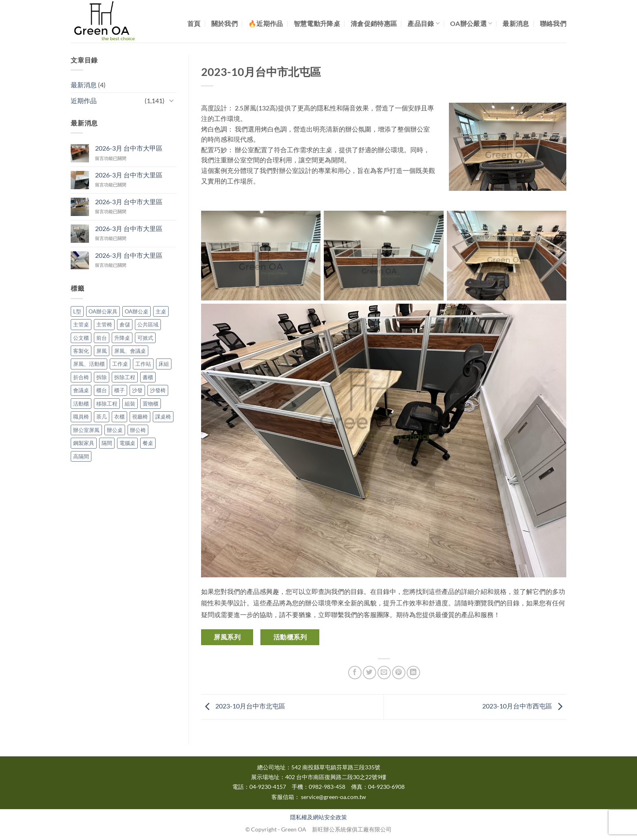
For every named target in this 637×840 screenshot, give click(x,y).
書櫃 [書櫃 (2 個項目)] (148, 377)
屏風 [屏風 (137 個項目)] (102, 351)
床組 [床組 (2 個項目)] (164, 364)
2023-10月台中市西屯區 (524, 706)
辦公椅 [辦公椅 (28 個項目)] (138, 430)
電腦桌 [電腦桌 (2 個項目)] (127, 443)
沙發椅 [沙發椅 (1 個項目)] (158, 390)
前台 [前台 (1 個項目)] (102, 338)
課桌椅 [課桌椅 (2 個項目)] (163, 417)
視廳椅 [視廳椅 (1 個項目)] (140, 417)
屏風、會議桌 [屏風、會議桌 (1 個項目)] (130, 351)
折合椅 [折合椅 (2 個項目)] (81, 377)
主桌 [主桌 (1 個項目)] (161, 311)
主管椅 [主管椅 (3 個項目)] (104, 324)
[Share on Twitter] (369, 673)
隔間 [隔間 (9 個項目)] (107, 443)
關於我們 (224, 23)
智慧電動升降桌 (317, 23)
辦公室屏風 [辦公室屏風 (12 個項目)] (86, 430)
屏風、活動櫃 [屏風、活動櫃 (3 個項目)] (89, 364)
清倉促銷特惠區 (374, 23)
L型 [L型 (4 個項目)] (77, 311)
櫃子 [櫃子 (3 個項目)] (119, 390)
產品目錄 (424, 23)
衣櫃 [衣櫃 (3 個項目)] (119, 417)
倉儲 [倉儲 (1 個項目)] (125, 324)
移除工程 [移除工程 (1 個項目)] (107, 404)
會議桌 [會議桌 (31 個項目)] (81, 390)
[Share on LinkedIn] (413, 673)
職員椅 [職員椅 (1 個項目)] (81, 417)
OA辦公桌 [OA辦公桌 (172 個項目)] (136, 311)
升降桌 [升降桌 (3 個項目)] (122, 338)
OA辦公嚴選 (471, 23)
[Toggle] (171, 100)
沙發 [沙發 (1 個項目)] (137, 390)
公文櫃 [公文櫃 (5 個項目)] (81, 338)
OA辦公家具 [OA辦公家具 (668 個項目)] (103, 311)
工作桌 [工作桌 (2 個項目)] (120, 364)
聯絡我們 (553, 23)
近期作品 (84, 100)
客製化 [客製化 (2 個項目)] (81, 351)
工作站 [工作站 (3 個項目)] (143, 364)
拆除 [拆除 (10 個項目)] (102, 377)
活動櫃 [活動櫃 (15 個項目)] (81, 404)
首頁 (194, 23)
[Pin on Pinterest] (399, 673)
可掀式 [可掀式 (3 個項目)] (145, 338)
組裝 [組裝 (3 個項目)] (130, 404)
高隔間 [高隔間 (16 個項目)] (81, 456)
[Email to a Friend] (384, 673)
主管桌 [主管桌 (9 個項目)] (81, 324)
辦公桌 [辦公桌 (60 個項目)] (115, 430)
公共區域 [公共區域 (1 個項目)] (148, 324)
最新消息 (516, 23)
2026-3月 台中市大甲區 (129, 148)
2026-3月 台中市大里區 (129, 175)
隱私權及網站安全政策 (318, 817)
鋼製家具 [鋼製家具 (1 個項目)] (84, 443)
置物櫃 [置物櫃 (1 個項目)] (151, 404)
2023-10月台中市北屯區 (243, 706)
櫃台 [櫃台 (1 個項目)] (102, 390)
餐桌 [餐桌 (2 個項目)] (148, 443)
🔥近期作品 (266, 23)
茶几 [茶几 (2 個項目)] (102, 417)
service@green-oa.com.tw (334, 797)
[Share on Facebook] (355, 673)
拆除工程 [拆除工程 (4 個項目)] (125, 377)
